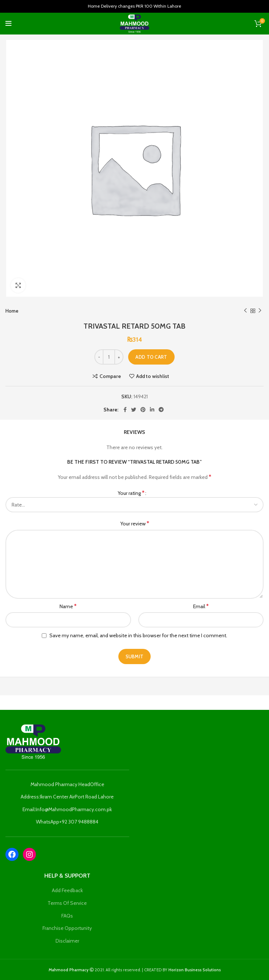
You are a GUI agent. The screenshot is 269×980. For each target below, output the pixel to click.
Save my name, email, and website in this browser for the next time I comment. (138, 635)
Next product (260, 311)
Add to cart (151, 357)
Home (12, 311)
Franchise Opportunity (67, 928)
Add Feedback (67, 890)
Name (68, 606)
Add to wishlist (153, 376)
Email (201, 606)
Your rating (131, 493)
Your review (135, 523)
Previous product (245, 311)
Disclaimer (67, 941)
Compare (110, 376)
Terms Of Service (67, 903)
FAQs (67, 916)
